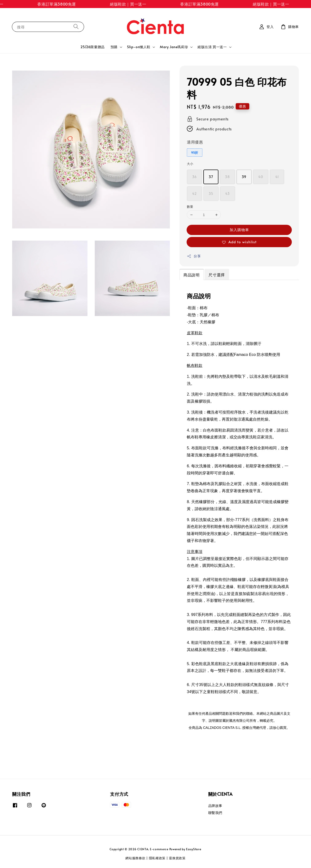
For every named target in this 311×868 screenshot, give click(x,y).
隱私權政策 (157, 858)
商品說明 (191, 275)
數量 (190, 207)
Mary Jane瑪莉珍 (174, 47)
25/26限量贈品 (92, 47)
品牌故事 (215, 806)
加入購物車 (239, 230)
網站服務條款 (135, 858)
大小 (190, 164)
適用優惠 (195, 142)
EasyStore (194, 849)
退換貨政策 (177, 858)
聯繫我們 (215, 813)
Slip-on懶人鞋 (139, 47)
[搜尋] (76, 27)
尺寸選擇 (216, 275)
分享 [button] (194, 256)
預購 (114, 47)
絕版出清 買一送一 (212, 47)
